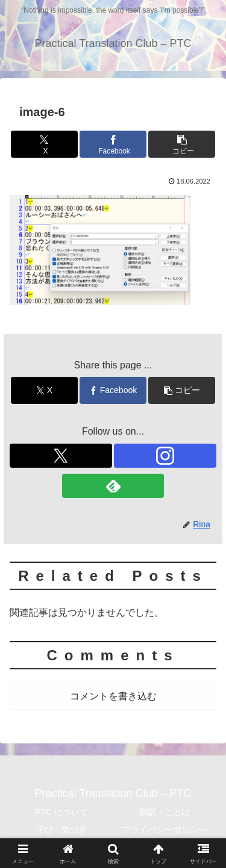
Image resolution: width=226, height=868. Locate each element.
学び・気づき (61, 829)
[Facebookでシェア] (113, 144)
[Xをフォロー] (61, 456)
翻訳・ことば (165, 812)
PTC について (61, 812)
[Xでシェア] (44, 144)
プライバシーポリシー (165, 829)
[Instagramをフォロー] (165, 456)
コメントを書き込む (113, 696)
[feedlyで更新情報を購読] (113, 486)
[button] (182, 144)
